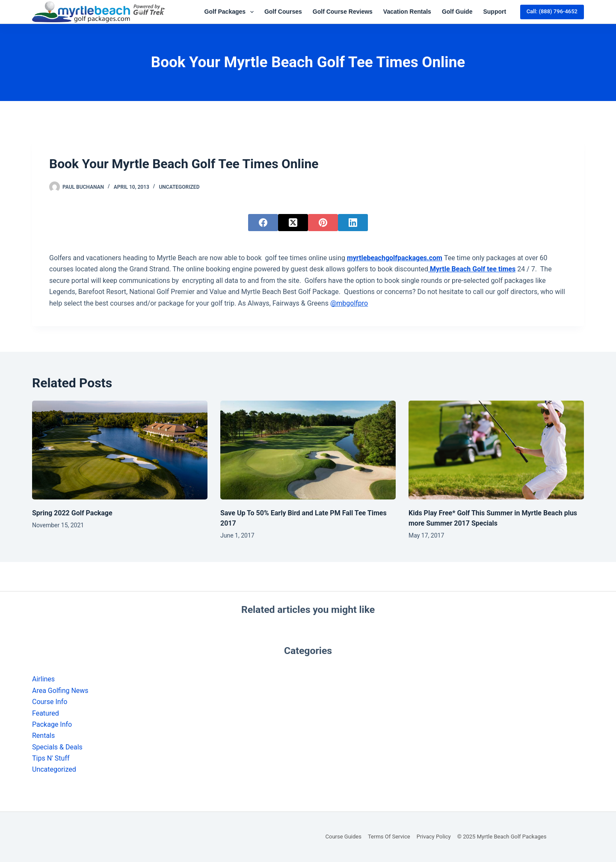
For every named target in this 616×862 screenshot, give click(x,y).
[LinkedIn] (353, 223)
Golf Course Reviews (343, 12)
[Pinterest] (323, 223)
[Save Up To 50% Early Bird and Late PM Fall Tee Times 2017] (308, 450)
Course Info (50, 702)
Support (495, 12)
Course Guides (344, 837)
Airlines (43, 679)
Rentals (43, 736)
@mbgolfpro (349, 303)
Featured (46, 713)
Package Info (52, 724)
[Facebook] (263, 223)
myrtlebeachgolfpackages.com (395, 258)
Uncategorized (179, 187)
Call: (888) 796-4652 (552, 11)
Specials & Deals (57, 747)
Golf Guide (457, 12)
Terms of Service (389, 837)
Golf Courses (283, 12)
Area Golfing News (60, 691)
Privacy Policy (434, 837)
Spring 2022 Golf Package (72, 513)
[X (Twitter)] (293, 223)
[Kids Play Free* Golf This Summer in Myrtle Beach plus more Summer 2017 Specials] (496, 450)
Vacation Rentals (407, 12)
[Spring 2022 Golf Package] (120, 450)
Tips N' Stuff (51, 758)
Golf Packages (231, 12)
